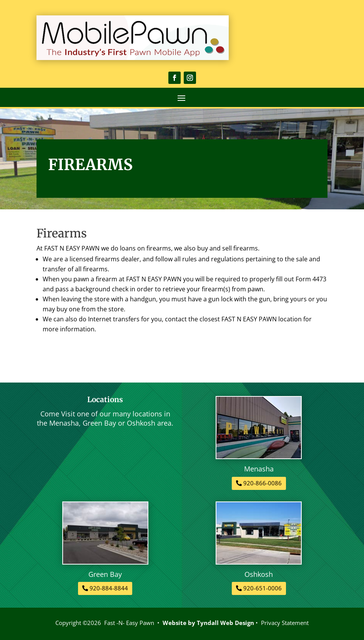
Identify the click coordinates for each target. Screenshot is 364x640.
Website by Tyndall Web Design (208, 623)
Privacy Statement (285, 623)
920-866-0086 (263, 483)
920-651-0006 (263, 588)
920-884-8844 (109, 588)
